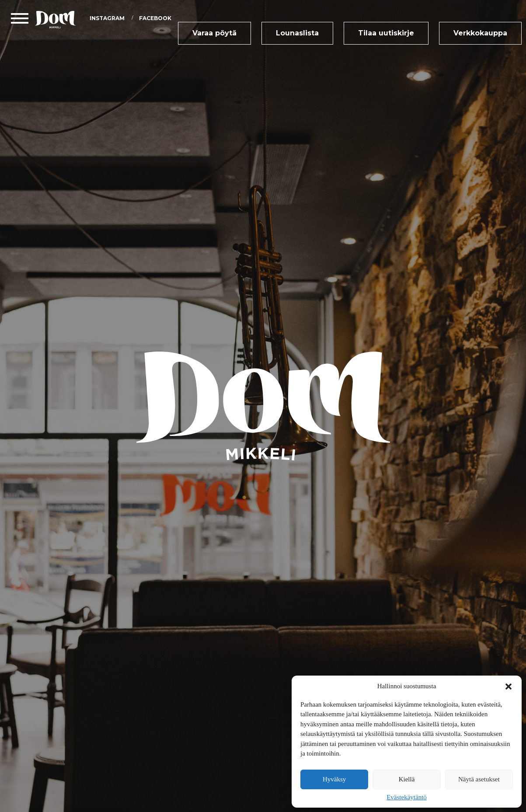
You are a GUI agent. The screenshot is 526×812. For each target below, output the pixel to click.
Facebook (155, 18)
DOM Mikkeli (58, 20)
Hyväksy (334, 779)
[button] (509, 687)
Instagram (107, 18)
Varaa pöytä (214, 33)
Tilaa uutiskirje (386, 33)
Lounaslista (297, 33)
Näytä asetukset (479, 779)
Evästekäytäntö (407, 797)
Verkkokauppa (480, 33)
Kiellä (407, 779)
